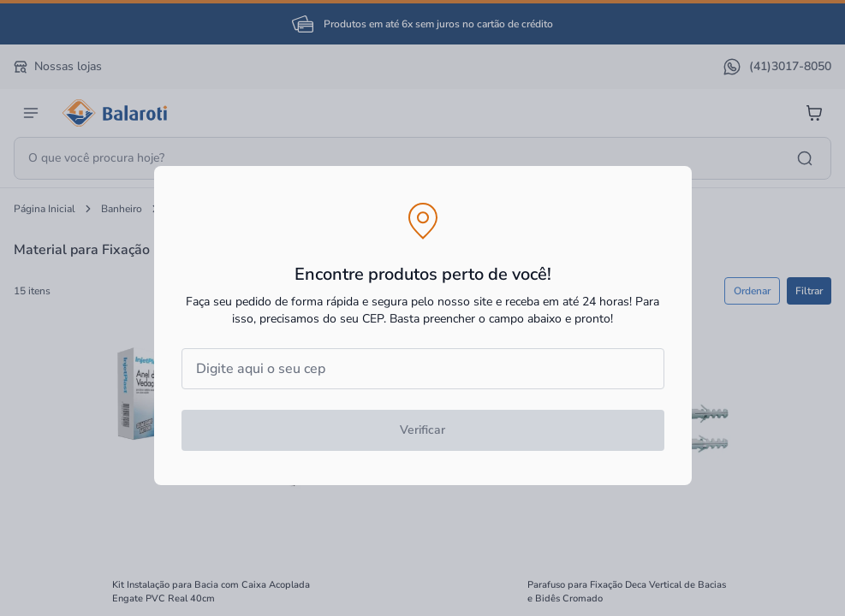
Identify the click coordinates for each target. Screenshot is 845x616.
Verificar (422, 430)
